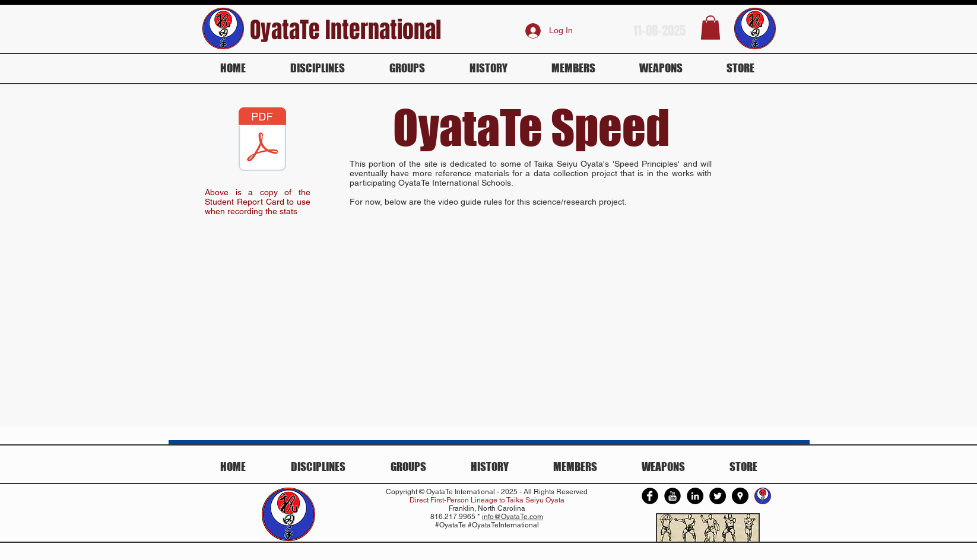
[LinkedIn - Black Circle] (695, 496)
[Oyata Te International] (763, 496)
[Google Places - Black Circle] (740, 496)
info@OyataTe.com (513, 517)
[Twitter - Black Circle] (718, 496)
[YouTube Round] (673, 496)
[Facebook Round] (650, 496)
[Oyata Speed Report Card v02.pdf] (262, 141)
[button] (710, 28)
